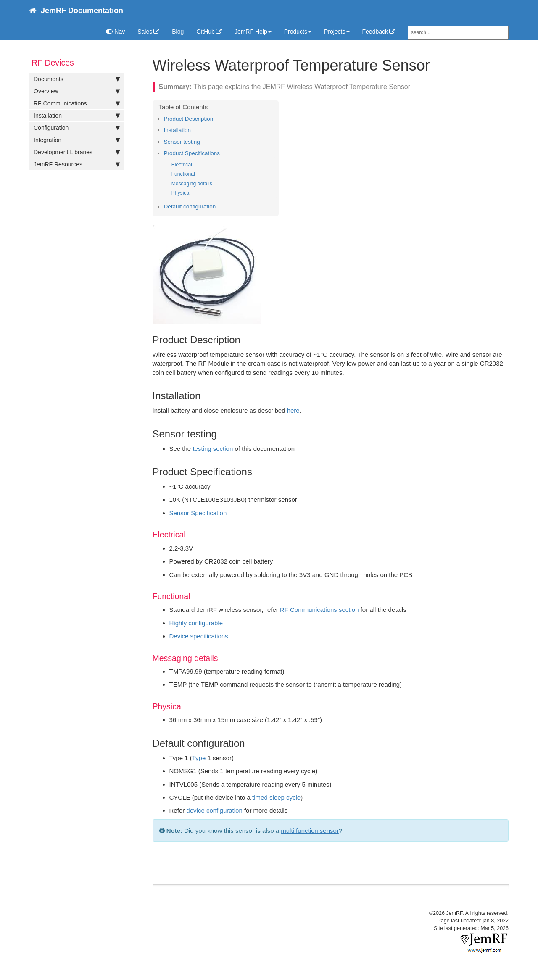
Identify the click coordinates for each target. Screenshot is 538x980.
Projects (337, 32)
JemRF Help (253, 32)
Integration (77, 140)
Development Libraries (77, 152)
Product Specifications (192, 153)
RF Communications (77, 103)
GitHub (206, 32)
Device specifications (199, 636)
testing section (213, 449)
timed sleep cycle (276, 797)
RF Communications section (319, 610)
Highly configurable (196, 623)
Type (199, 758)
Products (298, 32)
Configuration (77, 128)
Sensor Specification (198, 513)
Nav (115, 32)
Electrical (182, 165)
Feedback (375, 32)
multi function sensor (310, 831)
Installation (77, 116)
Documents (77, 79)
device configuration (214, 810)
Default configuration (190, 207)
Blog (178, 32)
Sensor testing (182, 142)
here (293, 410)
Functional (183, 174)
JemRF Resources (77, 164)
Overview (77, 91)
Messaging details (192, 184)
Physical (181, 193)
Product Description (189, 119)
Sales (145, 32)
